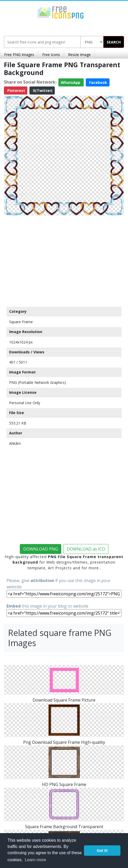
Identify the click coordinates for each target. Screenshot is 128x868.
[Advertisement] (64, 260)
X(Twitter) (42, 90)
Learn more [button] (35, 860)
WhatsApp (71, 82)
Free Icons (51, 55)
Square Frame (21, 322)
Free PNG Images (19, 55)
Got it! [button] (102, 851)
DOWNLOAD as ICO (86, 549)
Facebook (98, 82)
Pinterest (16, 90)
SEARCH (114, 42)
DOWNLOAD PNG (41, 549)
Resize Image (79, 55)
